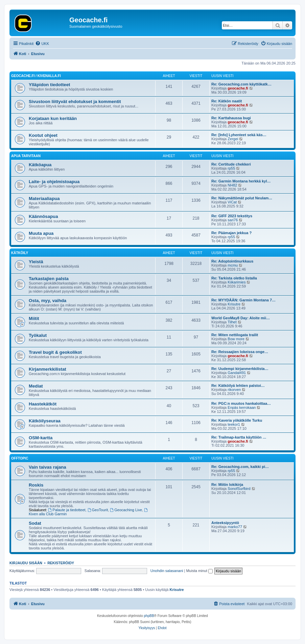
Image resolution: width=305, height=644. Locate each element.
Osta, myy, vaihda (48, 301)
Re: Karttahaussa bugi (231, 118)
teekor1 (234, 424)
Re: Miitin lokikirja (227, 485)
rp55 (231, 168)
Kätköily (20, 253)
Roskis (36, 485)
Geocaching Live (126, 510)
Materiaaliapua (44, 199)
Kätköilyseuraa (45, 421)
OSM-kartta (41, 438)
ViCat (232, 202)
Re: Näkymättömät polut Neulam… (242, 198)
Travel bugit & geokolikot (55, 352)
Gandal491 (237, 373)
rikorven (234, 390)
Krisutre (234, 304)
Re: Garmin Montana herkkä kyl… (241, 181)
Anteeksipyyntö (225, 523)
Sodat (35, 523)
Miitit (34, 318)
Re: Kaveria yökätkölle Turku (237, 420)
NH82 (232, 185)
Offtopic (20, 458)
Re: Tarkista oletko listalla (234, 278)
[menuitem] (42, 44)
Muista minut (199, 571)
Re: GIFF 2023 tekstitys (232, 216)
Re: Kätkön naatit (227, 101)
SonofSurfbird (239, 489)
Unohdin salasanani (167, 571)
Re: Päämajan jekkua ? (231, 233)
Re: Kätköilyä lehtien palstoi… (238, 386)
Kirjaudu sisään (26, 563)
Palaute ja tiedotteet (67, 510)
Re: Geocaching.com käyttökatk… (241, 84)
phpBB (149, 616)
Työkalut (38, 335)
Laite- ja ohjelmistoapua (54, 182)
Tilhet (232, 322)
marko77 (235, 527)
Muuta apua (41, 233)
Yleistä (36, 262)
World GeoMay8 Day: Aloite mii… (241, 318)
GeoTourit (98, 510)
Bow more (236, 339)
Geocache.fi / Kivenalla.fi (36, 76)
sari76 (233, 220)
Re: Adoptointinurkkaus (232, 261)
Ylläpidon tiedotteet (49, 85)
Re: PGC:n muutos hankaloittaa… (241, 403)
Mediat (36, 386)
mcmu (233, 265)
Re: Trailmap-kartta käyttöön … (239, 437)
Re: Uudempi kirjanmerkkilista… (240, 369)
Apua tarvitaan (26, 156)
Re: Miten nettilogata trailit (235, 335)
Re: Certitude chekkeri (231, 164)
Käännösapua (43, 216)
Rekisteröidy (61, 563)
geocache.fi (238, 88)
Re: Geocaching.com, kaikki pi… (240, 467)
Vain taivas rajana (48, 467)
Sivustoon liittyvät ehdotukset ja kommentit (75, 102)
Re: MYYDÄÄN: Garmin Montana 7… (243, 300)
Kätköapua (40, 165)
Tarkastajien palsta (49, 279)
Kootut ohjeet (43, 135)
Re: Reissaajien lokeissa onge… (240, 352)
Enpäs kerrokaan (242, 407)
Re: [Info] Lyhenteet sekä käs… (239, 135)
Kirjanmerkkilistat (48, 369)
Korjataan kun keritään (53, 118)
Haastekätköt (43, 404)
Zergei (233, 139)
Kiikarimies (237, 282)
